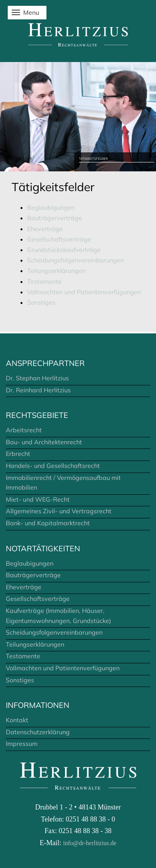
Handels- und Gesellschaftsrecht (53, 466)
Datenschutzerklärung (38, 732)
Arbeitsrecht (24, 430)
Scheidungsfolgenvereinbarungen (75, 260)
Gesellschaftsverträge (59, 239)
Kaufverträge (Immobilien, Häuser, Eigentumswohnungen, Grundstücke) (58, 616)
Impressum (22, 744)
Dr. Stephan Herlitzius (37, 378)
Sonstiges (41, 302)
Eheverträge (45, 229)
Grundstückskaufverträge (64, 250)
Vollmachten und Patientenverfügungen (84, 292)
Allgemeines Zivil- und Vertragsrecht (59, 511)
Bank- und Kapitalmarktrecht (48, 523)
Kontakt (17, 720)
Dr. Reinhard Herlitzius (38, 390)
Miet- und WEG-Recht (38, 499)
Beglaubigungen (51, 207)
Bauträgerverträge (55, 218)
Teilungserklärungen (56, 271)
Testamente (44, 281)
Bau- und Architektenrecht (44, 442)
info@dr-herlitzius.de (90, 843)
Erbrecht (18, 454)
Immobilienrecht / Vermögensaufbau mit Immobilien (63, 483)
